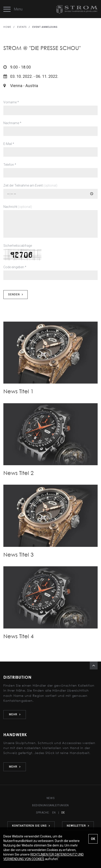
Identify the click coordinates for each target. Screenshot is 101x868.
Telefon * (10, 165)
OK (93, 839)
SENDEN (16, 294)
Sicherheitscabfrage (18, 246)
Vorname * (11, 102)
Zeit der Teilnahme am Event (30, 185)
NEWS (50, 798)
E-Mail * (9, 144)
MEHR (15, 714)
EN (54, 813)
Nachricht (18, 207)
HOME (7, 27)
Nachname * (12, 123)
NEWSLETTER (78, 826)
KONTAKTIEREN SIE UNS (31, 826)
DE (63, 813)
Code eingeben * (15, 267)
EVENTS (22, 27)
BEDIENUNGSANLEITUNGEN (50, 805)
